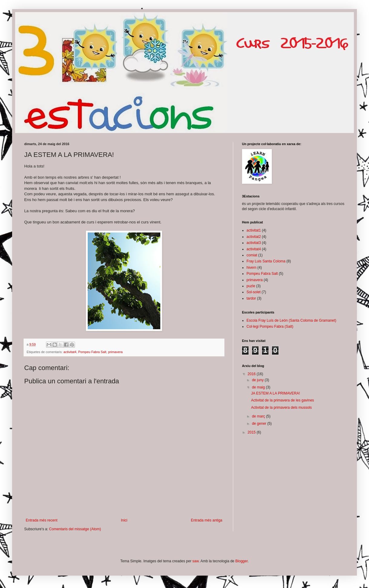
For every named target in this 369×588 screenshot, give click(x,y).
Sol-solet (254, 292)
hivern (251, 268)
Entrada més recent (42, 520)
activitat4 (70, 352)
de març (259, 416)
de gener (260, 424)
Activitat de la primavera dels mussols (281, 408)
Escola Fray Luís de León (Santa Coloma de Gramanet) (291, 320)
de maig (259, 387)
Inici (124, 520)
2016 (252, 374)
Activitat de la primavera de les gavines (282, 400)
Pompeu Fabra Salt (92, 352)
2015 (252, 432)
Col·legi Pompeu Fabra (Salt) (270, 326)
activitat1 (254, 230)
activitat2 (254, 237)
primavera (115, 352)
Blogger (242, 561)
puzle (251, 286)
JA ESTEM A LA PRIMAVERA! (276, 393)
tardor (251, 298)
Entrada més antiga (207, 520)
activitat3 (254, 243)
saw (196, 561)
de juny (258, 380)
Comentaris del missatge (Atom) (75, 529)
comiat (252, 255)
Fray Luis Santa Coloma (266, 261)
